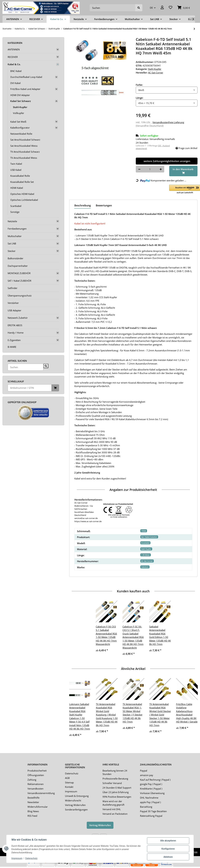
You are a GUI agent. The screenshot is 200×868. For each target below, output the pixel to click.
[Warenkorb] (184, 8)
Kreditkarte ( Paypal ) (151, 789)
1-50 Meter (145, 555)
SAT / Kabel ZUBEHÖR (19, 281)
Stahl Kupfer (146, 549)
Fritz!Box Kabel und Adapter (25, 89)
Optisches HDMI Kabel (22, 194)
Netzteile (12, 221)
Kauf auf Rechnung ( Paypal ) (155, 780)
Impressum (71, 791)
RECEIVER (13, 57)
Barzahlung (146, 807)
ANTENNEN (14, 49)
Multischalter (15, 236)
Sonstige (15, 212)
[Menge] (150, 169)
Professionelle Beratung (115, 779)
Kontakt (69, 787)
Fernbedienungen (17, 229)
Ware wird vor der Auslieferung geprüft (113, 803)
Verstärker (13, 303)
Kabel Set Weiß (18, 122)
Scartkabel (16, 206)
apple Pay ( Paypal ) (150, 802)
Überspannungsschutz (20, 296)
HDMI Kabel (17, 188)
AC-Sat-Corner (147, 561)
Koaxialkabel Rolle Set (22, 182)
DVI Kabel (15, 83)
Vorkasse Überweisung (152, 793)
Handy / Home (16, 333)
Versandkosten (35, 789)
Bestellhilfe (33, 798)
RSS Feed (32, 816)
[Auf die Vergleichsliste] (116, 43)
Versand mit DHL (112, 809)
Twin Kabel (16, 164)
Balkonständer (15, 258)
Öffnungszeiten (36, 775)
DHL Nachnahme (149, 798)
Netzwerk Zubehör (18, 318)
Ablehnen (168, 857)
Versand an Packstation (115, 814)
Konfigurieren (168, 849)
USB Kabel (16, 170)
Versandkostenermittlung (41, 793)
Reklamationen (36, 784)
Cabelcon (145, 567)
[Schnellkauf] (30, 388)
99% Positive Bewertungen (117, 797)
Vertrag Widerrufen (75, 805)
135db (144, 531)
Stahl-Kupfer (155, 69)
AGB (67, 778)
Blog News (33, 811)
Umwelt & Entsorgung (77, 796)
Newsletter (33, 802)
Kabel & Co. (14, 64)
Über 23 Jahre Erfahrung (116, 792)
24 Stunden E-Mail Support (117, 788)
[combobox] (167, 90)
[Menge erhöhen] (161, 169)
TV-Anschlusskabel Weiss (24, 158)
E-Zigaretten (14, 340)
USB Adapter (14, 310)
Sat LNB (12, 243)
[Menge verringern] (139, 169)
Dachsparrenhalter (18, 266)
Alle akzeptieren (168, 841)
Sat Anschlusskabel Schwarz (25, 140)
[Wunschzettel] (171, 8)
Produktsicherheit (37, 771)
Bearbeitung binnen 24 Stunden (115, 772)
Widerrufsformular (38, 807)
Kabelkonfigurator (20, 128)
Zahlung (32, 780)
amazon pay (147, 775)
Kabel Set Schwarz (21, 101)
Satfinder (12, 288)
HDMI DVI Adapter (20, 95)
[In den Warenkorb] (183, 171)
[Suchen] (112, 8)
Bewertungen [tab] (104, 205)
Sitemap (69, 782)
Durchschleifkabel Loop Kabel (26, 77)
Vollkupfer (19, 113)
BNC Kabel (16, 71)
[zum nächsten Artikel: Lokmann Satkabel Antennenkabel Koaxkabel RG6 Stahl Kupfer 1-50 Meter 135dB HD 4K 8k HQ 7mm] (194, 29)
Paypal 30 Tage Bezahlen (153, 811)
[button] (162, 8)
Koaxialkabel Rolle (20, 176)
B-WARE (12, 347)
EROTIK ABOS (15, 325)
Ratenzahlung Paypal (151, 816)
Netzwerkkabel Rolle (21, 134)
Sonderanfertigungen (76, 810)
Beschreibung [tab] (83, 205)
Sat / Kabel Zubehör (149, 537)
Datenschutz (72, 773)
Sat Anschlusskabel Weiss (24, 146)
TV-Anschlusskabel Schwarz (25, 152)
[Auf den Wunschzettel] (124, 43)
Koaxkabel (145, 543)
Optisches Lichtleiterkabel (24, 200)
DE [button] (151, 8)
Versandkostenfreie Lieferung (168, 122)
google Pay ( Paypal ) (151, 784)
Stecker (12, 251)
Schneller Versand (112, 783)
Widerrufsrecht (73, 800)
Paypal (144, 771)
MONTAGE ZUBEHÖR (19, 273)
